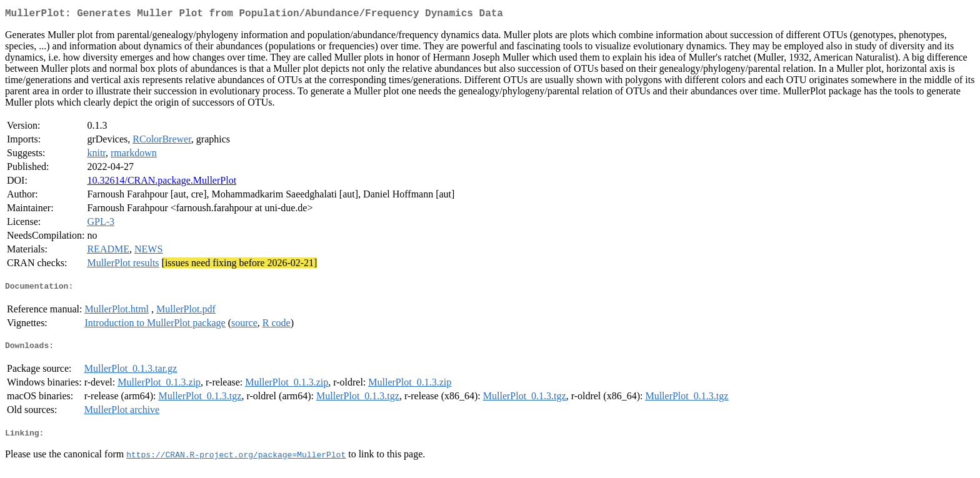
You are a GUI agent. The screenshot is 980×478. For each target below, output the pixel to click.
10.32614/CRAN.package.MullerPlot (162, 183)
